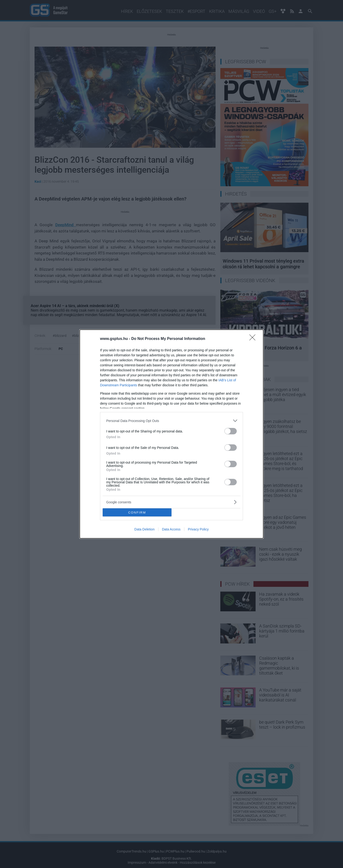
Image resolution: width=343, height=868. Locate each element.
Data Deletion (144, 529)
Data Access (171, 529)
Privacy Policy (198, 529)
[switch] (231, 431)
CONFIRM (137, 512)
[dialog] (171, 434)
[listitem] (171, 421)
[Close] (254, 339)
